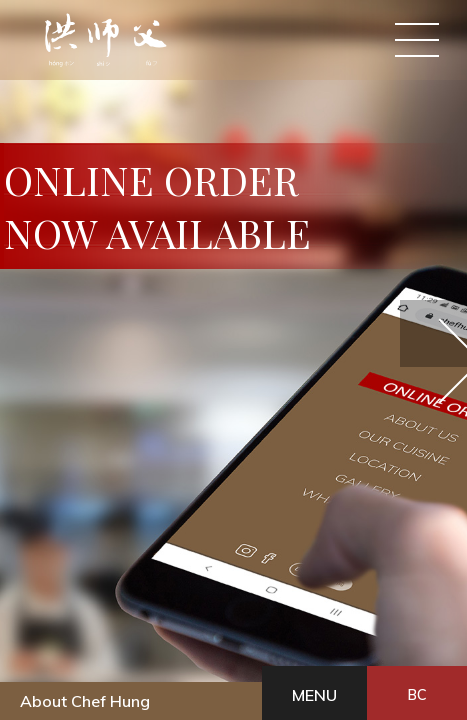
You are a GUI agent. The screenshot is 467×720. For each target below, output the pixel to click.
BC (100, 670)
